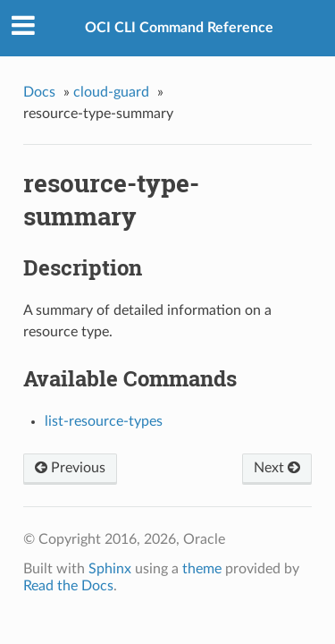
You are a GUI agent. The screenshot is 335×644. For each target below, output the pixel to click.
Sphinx (110, 569)
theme (202, 569)
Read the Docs (68, 586)
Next (277, 468)
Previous (70, 468)
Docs (39, 92)
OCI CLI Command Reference (179, 28)
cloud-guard (111, 92)
